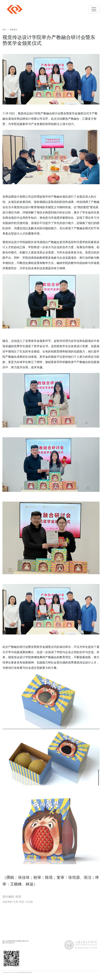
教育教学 (14, 30)
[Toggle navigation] (94, 9)
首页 (4, 30)
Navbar (15, 9)
